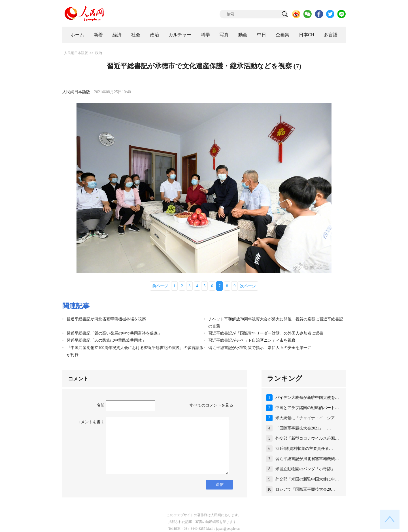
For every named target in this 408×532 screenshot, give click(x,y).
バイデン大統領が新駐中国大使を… (307, 398)
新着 (98, 35)
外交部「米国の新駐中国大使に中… (307, 479)
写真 (224, 35)
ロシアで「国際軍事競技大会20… (305, 489)
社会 (136, 35)
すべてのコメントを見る (211, 405)
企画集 (282, 35)
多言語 (331, 35)
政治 (154, 35)
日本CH (307, 35)
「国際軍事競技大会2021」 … (303, 428)
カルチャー (180, 35)
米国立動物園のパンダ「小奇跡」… (307, 469)
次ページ (248, 286)
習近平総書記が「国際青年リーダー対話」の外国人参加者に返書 (266, 333)
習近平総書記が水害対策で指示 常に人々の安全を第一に (260, 348)
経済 (117, 35)
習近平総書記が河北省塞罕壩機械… (307, 459)
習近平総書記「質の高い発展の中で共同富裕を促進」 (114, 333)
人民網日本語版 (76, 53)
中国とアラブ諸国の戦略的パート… (307, 408)
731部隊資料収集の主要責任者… (304, 449)
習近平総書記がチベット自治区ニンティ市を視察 (252, 340)
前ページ (160, 286)
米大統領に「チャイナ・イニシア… (307, 418)
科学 (205, 35)
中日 (262, 35)
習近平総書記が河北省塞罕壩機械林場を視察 (106, 319)
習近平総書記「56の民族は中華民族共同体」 (106, 340)
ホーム (77, 35)
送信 (220, 485)
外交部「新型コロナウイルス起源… (307, 438)
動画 (243, 35)
